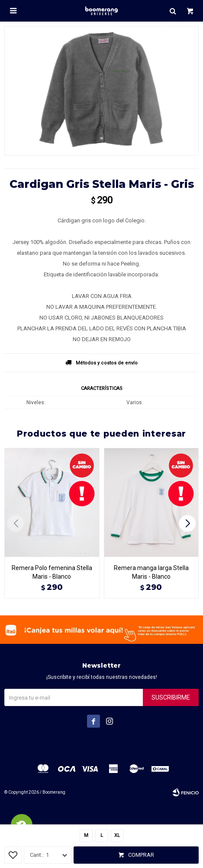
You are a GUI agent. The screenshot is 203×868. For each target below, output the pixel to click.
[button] (188, 523)
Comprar (141, 855)
